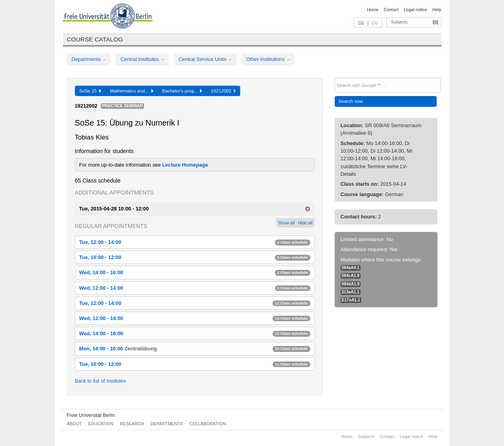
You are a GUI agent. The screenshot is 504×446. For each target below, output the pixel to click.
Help (437, 10)
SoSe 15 (90, 91)
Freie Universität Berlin (91, 415)
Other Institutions (268, 59)
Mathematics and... (132, 91)
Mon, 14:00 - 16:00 (195, 349)
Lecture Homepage (185, 165)
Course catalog (95, 39)
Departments (89, 59)
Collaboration (208, 424)
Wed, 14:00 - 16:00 (195, 272)
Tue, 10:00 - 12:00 (195, 257)
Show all (286, 223)
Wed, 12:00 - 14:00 (195, 288)
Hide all (305, 223)
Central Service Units (205, 59)
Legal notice (415, 10)
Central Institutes (142, 59)
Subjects (400, 22)
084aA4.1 (351, 268)
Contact (391, 10)
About (74, 424)
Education (101, 424)
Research (132, 424)
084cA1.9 (351, 276)
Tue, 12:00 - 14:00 (195, 242)
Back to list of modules (100, 381)
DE (362, 23)
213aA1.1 (351, 292)
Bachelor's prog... (182, 91)
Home (373, 10)
